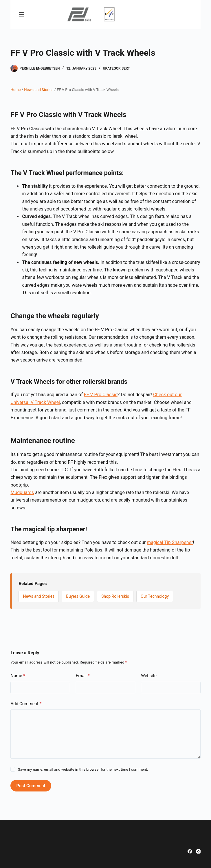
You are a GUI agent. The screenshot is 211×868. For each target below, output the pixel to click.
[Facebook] (190, 851)
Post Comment (31, 786)
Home (15, 90)
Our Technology (155, 596)
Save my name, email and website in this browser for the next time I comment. (83, 769)
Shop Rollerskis (115, 596)
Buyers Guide (78, 596)
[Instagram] (198, 851)
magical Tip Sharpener (170, 542)
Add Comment (26, 704)
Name (18, 676)
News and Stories (39, 90)
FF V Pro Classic (101, 395)
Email (83, 676)
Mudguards (22, 492)
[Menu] (22, 14)
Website (149, 676)
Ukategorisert (116, 68)
